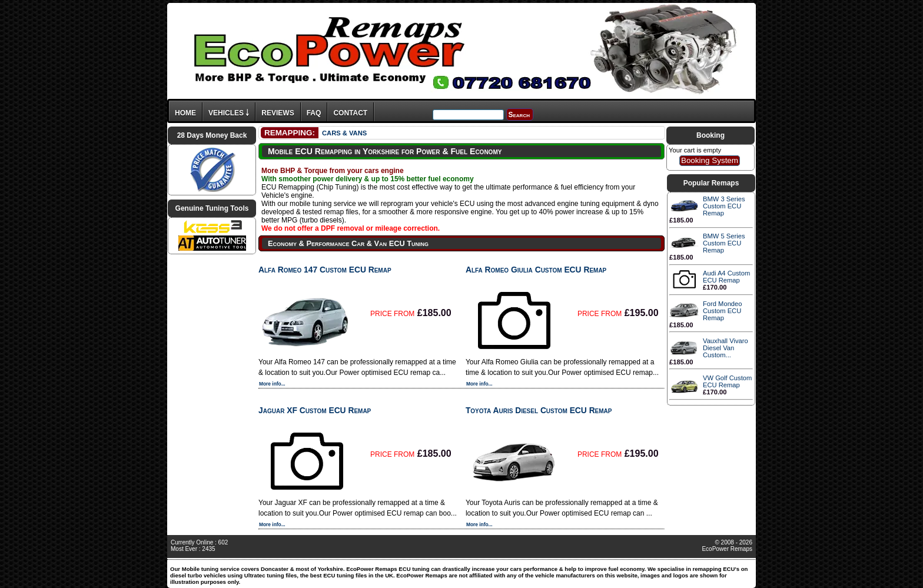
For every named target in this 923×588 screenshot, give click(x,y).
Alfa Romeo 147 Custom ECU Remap (325, 270)
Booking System (710, 160)
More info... (272, 384)
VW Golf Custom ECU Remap (727, 381)
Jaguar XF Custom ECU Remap (315, 410)
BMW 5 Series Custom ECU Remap (724, 243)
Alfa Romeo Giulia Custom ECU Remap (536, 270)
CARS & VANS (344, 133)
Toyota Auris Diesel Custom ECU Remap (539, 410)
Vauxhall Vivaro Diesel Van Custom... (726, 348)
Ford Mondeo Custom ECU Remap (723, 311)
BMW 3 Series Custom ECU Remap (724, 206)
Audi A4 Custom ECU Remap (726, 277)
